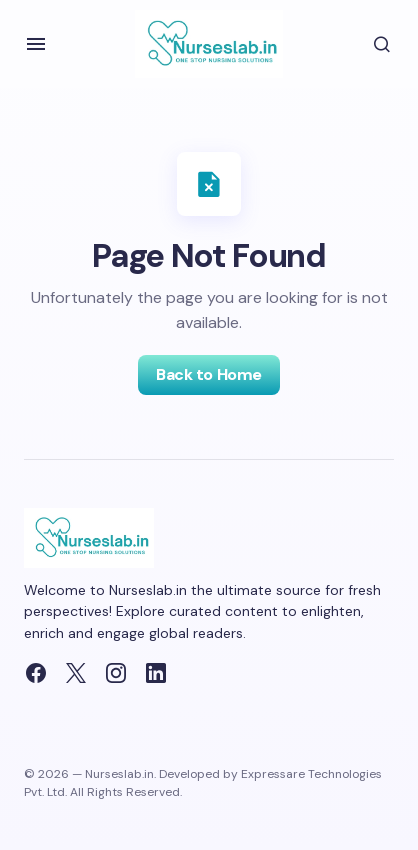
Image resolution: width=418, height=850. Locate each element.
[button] (36, 44)
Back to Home (208, 374)
